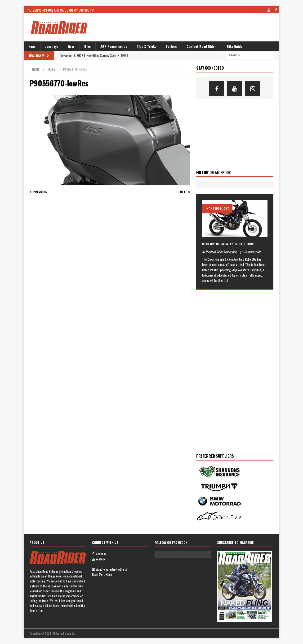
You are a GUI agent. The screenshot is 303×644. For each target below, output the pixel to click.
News (32, 46)
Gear (71, 46)
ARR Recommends (114, 46)
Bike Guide (235, 46)
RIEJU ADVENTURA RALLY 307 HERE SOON (228, 244)
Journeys (52, 46)
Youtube (99, 559)
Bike (87, 46)
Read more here (102, 574)
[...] (226, 280)
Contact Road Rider (201, 46)
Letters (171, 46)
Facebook (99, 554)
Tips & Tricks (147, 46)
